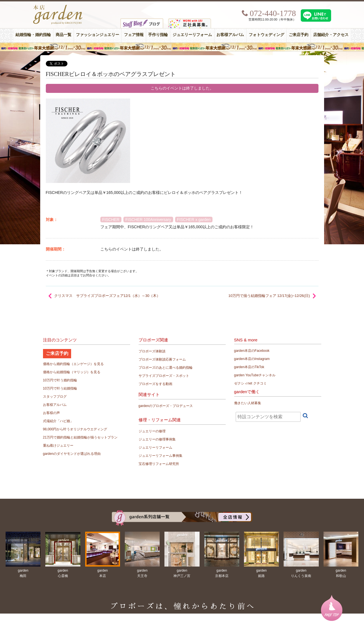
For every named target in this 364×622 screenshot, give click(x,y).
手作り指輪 (158, 35)
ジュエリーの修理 (152, 431)
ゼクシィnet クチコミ (250, 383)
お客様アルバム (230, 35)
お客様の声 (51, 413)
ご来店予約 (299, 35)
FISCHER (111, 220)
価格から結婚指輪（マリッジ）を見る (72, 372)
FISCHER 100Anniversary (148, 220)
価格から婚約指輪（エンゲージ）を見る (73, 364)
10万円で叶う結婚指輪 (60, 388)
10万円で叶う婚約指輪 (60, 380)
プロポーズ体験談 (152, 351)
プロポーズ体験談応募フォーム (162, 359)
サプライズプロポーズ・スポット (164, 376)
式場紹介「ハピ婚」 (58, 421)
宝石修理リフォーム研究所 (159, 464)
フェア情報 (134, 35)
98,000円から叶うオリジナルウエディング (75, 429)
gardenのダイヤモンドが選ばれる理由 (72, 454)
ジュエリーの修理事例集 (157, 439)
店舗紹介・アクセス (331, 35)
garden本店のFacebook (252, 351)
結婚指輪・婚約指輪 (33, 35)
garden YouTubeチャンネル (255, 375)
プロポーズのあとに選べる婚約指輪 (166, 368)
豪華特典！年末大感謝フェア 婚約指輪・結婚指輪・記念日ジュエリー (182, 47)
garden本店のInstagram (252, 359)
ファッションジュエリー (98, 35)
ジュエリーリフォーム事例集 (160, 456)
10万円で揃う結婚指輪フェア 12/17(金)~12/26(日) (269, 296)
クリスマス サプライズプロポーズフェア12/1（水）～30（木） (107, 296)
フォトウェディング (266, 35)
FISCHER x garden (194, 220)
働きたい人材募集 (248, 403)
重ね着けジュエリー (58, 446)
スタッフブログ (55, 397)
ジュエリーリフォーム (192, 35)
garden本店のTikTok (249, 367)
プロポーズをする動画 (155, 384)
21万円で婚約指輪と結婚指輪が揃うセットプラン (80, 437)
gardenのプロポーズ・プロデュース (166, 406)
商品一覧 (64, 35)
